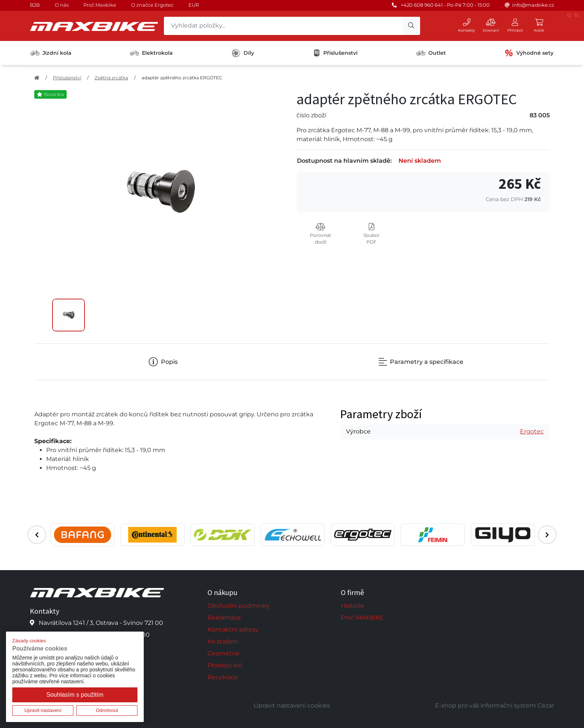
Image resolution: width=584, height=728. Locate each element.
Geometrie (223, 653)
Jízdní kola (51, 53)
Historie (352, 606)
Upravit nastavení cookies (292, 705)
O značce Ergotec (152, 5)
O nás (62, 5)
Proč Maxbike (100, 5)
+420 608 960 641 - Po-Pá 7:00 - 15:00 (445, 5)
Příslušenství (335, 53)
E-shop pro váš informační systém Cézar (495, 705)
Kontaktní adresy (233, 630)
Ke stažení (223, 641)
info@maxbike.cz (533, 5)
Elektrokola (151, 53)
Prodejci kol (225, 665)
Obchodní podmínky (239, 606)
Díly (243, 53)
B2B (35, 5)
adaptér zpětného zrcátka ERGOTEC (182, 78)
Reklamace (224, 618)
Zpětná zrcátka (111, 78)
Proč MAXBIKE (362, 618)
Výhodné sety (529, 53)
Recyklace (223, 677)
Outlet (431, 53)
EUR (194, 5)
